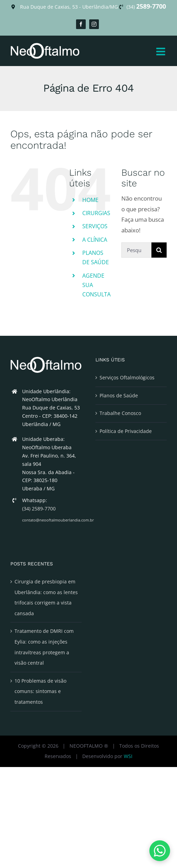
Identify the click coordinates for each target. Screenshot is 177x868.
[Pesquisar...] (136, 250)
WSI (128, 756)
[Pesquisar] (159, 250)
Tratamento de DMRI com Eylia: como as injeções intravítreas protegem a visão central (44, 647)
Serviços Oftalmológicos (127, 377)
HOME (90, 200)
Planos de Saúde (119, 395)
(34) (146, 7)
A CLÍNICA (95, 240)
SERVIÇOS (95, 226)
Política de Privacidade (126, 431)
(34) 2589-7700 (39, 509)
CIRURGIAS (96, 213)
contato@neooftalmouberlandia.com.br (52, 520)
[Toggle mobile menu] (161, 52)
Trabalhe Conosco (120, 413)
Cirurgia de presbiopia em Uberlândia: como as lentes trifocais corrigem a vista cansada (46, 597)
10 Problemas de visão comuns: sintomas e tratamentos (40, 691)
